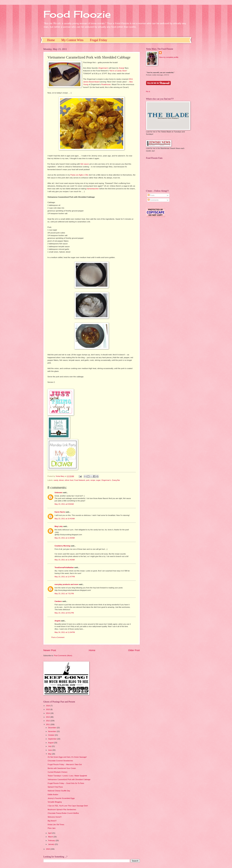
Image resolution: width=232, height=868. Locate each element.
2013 (48, 717)
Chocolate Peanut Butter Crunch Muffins (63, 813)
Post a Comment (58, 637)
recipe (93, 480)
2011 (48, 724)
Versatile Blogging (55, 802)
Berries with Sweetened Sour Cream (62, 768)
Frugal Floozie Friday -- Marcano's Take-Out (65, 764)
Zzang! (121, 68)
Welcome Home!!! (55, 817)
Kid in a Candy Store (118, 71)
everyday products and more (67, 584)
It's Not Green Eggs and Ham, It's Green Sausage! (67, 757)
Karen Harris (60, 512)
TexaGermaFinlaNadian (64, 567)
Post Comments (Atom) (63, 656)
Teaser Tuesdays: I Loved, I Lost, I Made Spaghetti (67, 776)
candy (56, 480)
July (50, 746)
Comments (153, 200)
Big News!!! (52, 821)
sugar (98, 480)
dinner (61, 480)
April (50, 833)
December (52, 728)
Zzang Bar (116, 480)
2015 (48, 709)
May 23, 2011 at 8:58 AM (64, 504)
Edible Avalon (53, 794)
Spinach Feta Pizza (55, 787)
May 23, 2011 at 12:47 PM (65, 577)
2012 (48, 721)
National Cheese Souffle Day (59, 791)
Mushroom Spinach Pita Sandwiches (62, 810)
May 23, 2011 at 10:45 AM (65, 519)
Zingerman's (103, 68)
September (53, 739)
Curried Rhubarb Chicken (57, 772)
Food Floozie (77, 14)
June (50, 750)
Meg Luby (59, 526)
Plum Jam (52, 828)
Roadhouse (106, 84)
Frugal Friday (98, 40)
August (51, 743)
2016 (48, 706)
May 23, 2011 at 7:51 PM (64, 594)
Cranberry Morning (62, 546)
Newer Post (50, 650)
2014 (48, 713)
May (50, 754)
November (52, 731)
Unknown (59, 492)
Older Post (134, 650)
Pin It (148, 92)
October (51, 735)
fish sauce (85, 164)
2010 (48, 849)
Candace (58, 601)
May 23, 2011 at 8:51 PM (64, 613)
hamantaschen (93, 189)
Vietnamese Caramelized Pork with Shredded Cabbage (69, 779)
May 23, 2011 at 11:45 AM (65, 560)
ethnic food (69, 480)
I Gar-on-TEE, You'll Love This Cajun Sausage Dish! (68, 806)
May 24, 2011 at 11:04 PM (65, 632)
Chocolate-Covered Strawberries (60, 761)
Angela (58, 621)
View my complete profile (169, 57)
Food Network (80, 480)
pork (88, 480)
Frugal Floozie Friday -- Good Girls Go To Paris (66, 783)
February (52, 840)
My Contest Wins (72, 40)
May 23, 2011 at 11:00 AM (65, 538)
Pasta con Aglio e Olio (79, 175)
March (51, 837)
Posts (151, 195)
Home (51, 40)
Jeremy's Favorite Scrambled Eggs (61, 798)
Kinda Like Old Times (56, 825)
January (51, 844)
